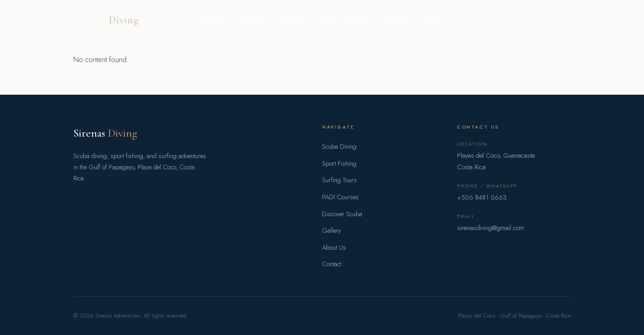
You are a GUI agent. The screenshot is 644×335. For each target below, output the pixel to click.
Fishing (253, 20)
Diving (214, 20)
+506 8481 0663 (482, 197)
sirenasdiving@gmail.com (491, 228)
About (434, 20)
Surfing (294, 20)
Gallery (396, 20)
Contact (332, 264)
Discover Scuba (342, 214)
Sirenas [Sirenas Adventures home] (106, 20)
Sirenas (105, 133)
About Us (334, 247)
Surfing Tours (339, 180)
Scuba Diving (339, 147)
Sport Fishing (339, 163)
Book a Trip (540, 20)
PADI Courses (345, 20)
